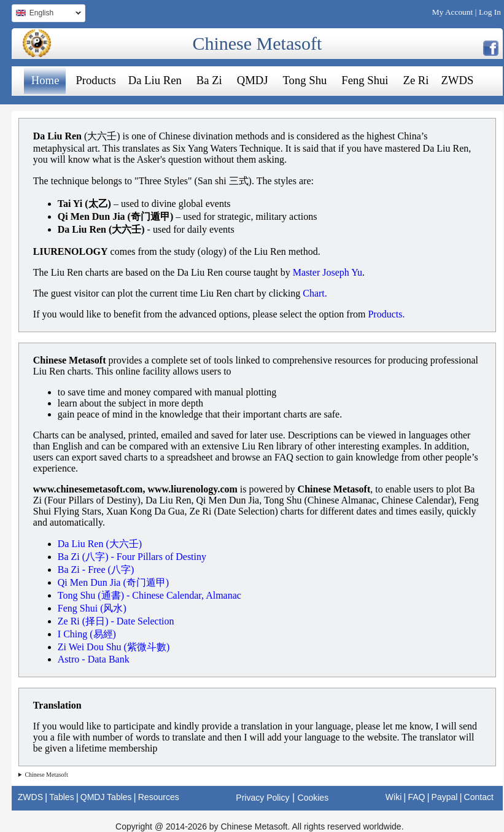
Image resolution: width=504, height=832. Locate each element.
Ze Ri (416, 80)
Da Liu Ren (155, 80)
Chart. (315, 293)
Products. (386, 314)
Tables (61, 797)
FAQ (416, 797)
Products (95, 80)
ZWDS (457, 80)
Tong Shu (305, 80)
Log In (490, 12)
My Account (452, 12)
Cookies (313, 798)
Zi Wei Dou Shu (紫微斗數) (114, 647)
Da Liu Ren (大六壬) (100, 544)
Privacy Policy (262, 798)
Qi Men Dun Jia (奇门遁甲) (113, 582)
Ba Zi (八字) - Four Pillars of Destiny (132, 557)
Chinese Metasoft (257, 43)
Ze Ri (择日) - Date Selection (116, 621)
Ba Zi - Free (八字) (96, 570)
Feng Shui (365, 80)
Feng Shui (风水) (92, 608)
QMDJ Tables (106, 797)
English (46, 14)
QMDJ (253, 80)
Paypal (445, 797)
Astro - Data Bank (94, 659)
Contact (479, 797)
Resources (159, 797)
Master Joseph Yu (328, 272)
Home (45, 80)
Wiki (394, 797)
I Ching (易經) (87, 634)
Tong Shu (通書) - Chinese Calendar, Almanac (149, 595)
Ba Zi (209, 80)
